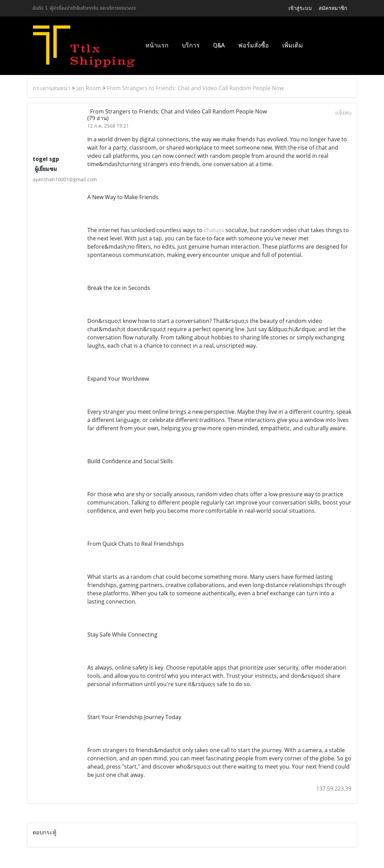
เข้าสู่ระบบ (300, 8)
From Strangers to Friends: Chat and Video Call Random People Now (195, 88)
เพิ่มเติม (293, 45)
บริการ (191, 45)
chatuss (214, 230)
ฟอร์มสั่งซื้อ (254, 45)
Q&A (219, 45)
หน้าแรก (157, 45)
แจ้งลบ (343, 112)
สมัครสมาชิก (333, 8)
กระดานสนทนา (52, 88)
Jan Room (89, 88)
